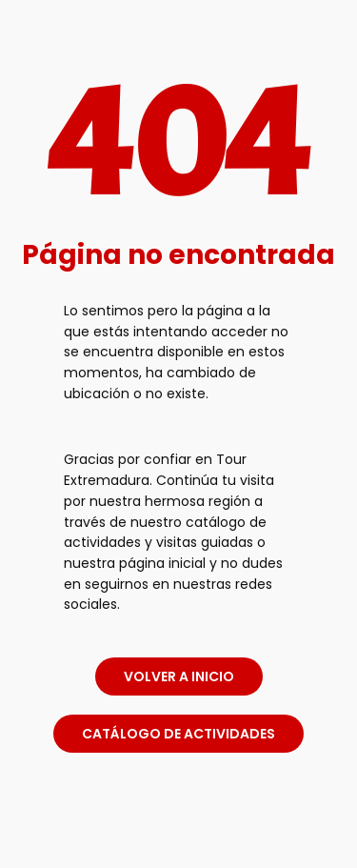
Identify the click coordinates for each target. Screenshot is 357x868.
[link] (179, 833)
